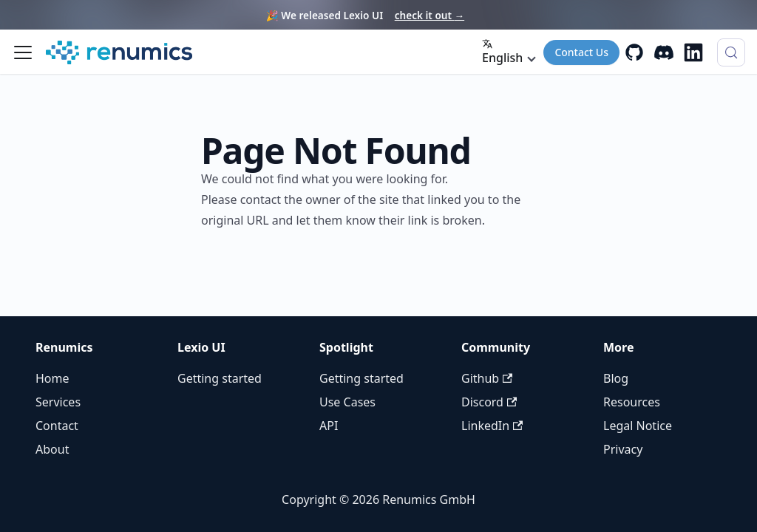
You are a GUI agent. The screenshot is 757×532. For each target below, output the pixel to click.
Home (52, 378)
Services (58, 402)
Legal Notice (638, 426)
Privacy (623, 449)
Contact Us (581, 52)
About (52, 449)
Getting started (220, 378)
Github (487, 378)
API (329, 426)
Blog (616, 378)
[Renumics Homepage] (119, 52)
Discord (489, 402)
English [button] (502, 52)
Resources (632, 402)
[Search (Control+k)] (731, 52)
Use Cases (347, 402)
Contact (57, 426)
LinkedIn (492, 426)
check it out (430, 15)
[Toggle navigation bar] (23, 52)
